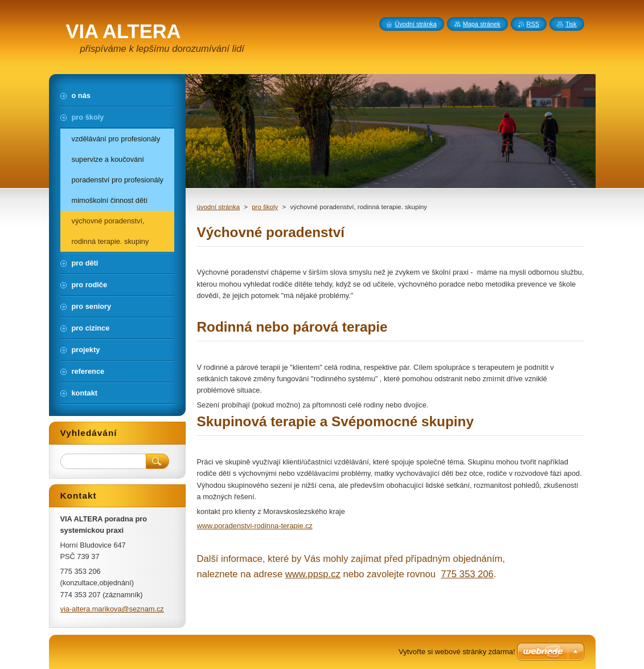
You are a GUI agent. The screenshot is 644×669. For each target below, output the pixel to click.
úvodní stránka (219, 207)
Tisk (571, 24)
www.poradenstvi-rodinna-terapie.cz (255, 526)
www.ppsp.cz (313, 574)
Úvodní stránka (416, 24)
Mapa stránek (482, 24)
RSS (533, 24)
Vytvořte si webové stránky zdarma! (457, 652)
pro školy (265, 207)
